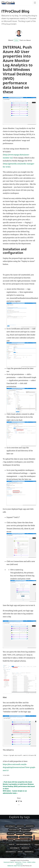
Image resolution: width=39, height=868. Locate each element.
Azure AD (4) (11, 834)
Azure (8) (11, 841)
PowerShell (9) (30, 826)
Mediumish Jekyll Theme (14, 866)
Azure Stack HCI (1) (11, 852)
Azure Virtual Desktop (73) (23, 844)
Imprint (12, 862)
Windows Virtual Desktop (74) (23, 841)
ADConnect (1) (25, 848)
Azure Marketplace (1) (26, 837)
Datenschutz (18, 862)
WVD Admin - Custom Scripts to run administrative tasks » (15, 792)
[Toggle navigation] (35, 3)
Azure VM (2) (20, 826)
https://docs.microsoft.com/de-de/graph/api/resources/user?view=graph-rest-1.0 (19, 768)
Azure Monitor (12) (14, 830)
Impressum (7, 862)
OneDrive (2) (19, 834)
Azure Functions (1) (13, 837)
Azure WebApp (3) (10, 826)
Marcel (11, 40)
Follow (16, 40)
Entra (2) (20, 852)
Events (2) (12, 844)
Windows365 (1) (29, 852)
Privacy (24, 862)
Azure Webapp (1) (15, 848)
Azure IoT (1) (28, 834)
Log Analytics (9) (26, 830)
